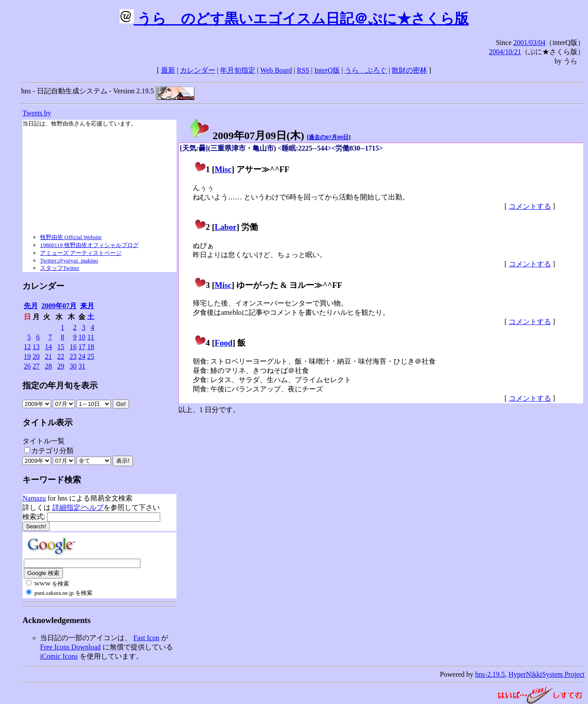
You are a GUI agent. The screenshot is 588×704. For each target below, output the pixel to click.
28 (48, 366)
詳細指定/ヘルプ (78, 507)
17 (82, 347)
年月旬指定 (238, 70)
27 (36, 366)
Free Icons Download (70, 647)
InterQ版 (327, 70)
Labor (226, 227)
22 (61, 356)
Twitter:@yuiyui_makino (69, 260)
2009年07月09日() (246, 136)
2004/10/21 (505, 52)
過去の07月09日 (329, 137)
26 (27, 366)
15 (61, 347)
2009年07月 (59, 306)
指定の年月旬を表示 (60, 385)
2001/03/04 (529, 42)
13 (36, 347)
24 (82, 356)
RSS (303, 70)
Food (224, 343)
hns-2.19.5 (490, 674)
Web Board (276, 70)
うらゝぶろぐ (366, 70)
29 (61, 366)
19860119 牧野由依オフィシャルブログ (89, 245)
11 (91, 337)
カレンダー (198, 70)
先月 (31, 306)
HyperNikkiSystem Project (546, 674)
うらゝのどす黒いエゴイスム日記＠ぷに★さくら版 (294, 18)
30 (73, 366)
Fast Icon (146, 638)
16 (73, 347)
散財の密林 (409, 70)
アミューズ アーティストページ (81, 253)
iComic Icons (59, 656)
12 (27, 347)
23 (73, 356)
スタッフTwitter (60, 268)
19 (27, 356)
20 (36, 356)
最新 (168, 70)
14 (48, 347)
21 (48, 356)
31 (82, 366)
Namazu (34, 498)
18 (91, 347)
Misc (223, 169)
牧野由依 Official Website (71, 237)
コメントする (530, 206)
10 (82, 337)
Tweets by (37, 113)
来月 (87, 306)
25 (91, 356)
